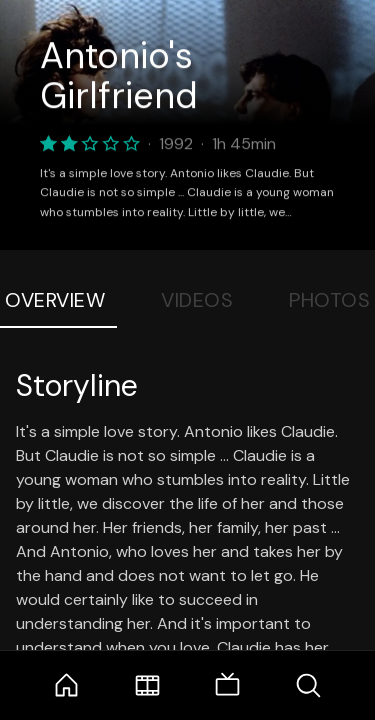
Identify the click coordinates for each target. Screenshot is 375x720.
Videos (197, 300)
